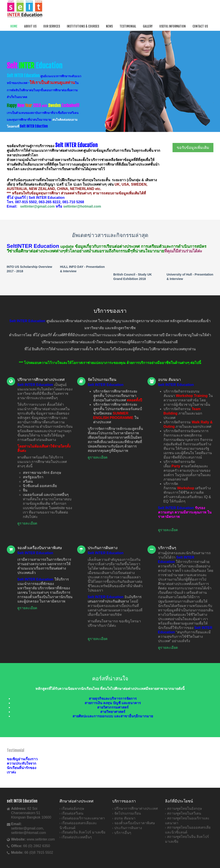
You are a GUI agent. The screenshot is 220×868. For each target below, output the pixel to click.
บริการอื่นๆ (123, 833)
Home (14, 26)
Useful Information (173, 26)
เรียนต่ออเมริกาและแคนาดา (83, 818)
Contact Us (200, 26)
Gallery (148, 26)
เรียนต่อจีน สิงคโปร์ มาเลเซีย (84, 832)
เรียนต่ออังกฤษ (73, 809)
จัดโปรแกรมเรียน (128, 813)
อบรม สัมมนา (125, 818)
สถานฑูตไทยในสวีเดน (184, 813)
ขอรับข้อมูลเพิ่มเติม (193, 148)
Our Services (52, 26)
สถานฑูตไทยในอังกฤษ (185, 809)
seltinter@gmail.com (37, 206)
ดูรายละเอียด (27, 523)
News (109, 26)
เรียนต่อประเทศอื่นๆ (77, 837)
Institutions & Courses (83, 26)
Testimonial (128, 26)
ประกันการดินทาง (128, 828)
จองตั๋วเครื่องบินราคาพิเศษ (135, 823)
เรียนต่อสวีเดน (72, 813)
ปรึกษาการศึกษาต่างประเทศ (136, 809)
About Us (30, 26)
